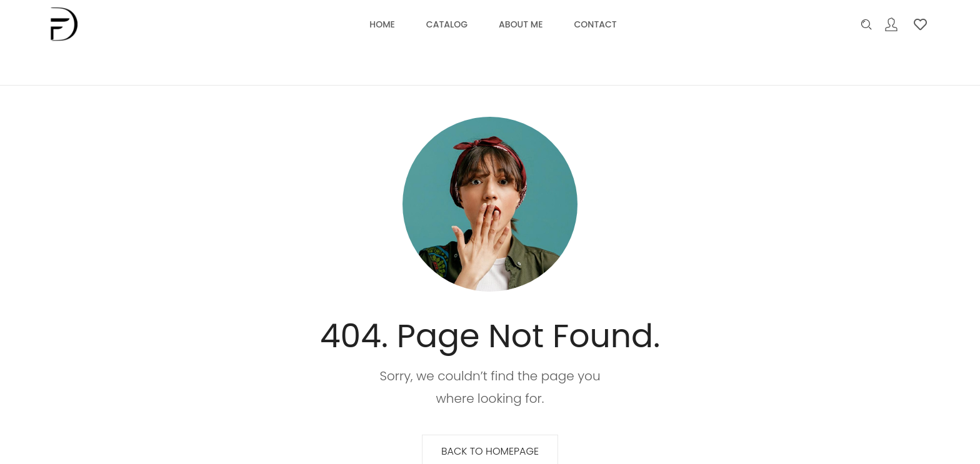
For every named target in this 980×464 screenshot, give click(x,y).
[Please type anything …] (867, 25)
